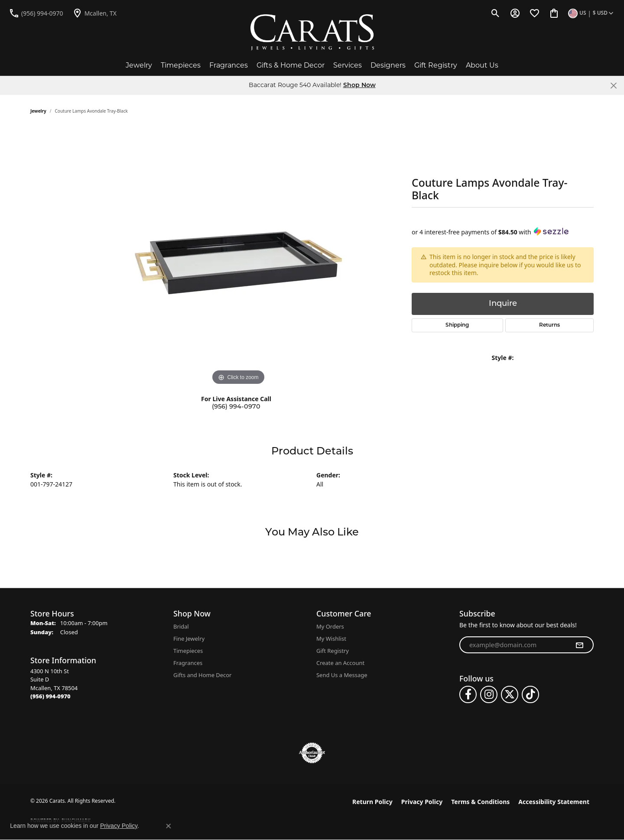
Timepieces (181, 65)
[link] (36, 13)
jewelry (38, 111)
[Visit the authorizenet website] (312, 753)
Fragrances (229, 65)
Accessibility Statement (554, 802)
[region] (238, 257)
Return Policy (372, 802)
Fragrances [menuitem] (188, 663)
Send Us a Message (342, 675)
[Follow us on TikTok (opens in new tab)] (530, 694)
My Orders (330, 626)
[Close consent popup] (169, 826)
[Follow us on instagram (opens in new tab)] (489, 694)
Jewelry (139, 65)
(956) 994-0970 (236, 407)
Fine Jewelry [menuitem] (189, 639)
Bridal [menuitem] (181, 626)
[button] (496, 13)
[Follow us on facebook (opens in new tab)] (468, 694)
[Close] (613, 86)
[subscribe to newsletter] (579, 645)
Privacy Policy (422, 802)
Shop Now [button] (359, 86)
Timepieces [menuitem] (188, 651)
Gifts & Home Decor (291, 65)
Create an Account (340, 663)
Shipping (457, 325)
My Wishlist (331, 639)
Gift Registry (436, 65)
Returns (549, 325)
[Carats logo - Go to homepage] (312, 32)
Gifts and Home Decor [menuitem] (202, 675)
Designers (388, 65)
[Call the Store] (50, 696)
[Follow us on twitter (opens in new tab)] (510, 694)
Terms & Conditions (480, 802)
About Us (482, 65)
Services (348, 65)
